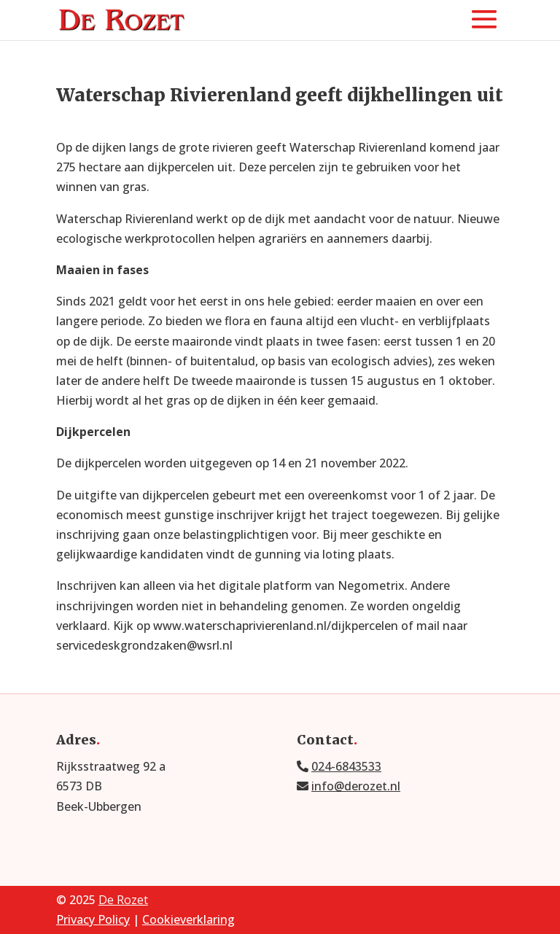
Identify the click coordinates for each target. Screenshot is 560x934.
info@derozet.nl (356, 786)
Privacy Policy (93, 919)
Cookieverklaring (188, 919)
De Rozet (123, 900)
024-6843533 (346, 766)
